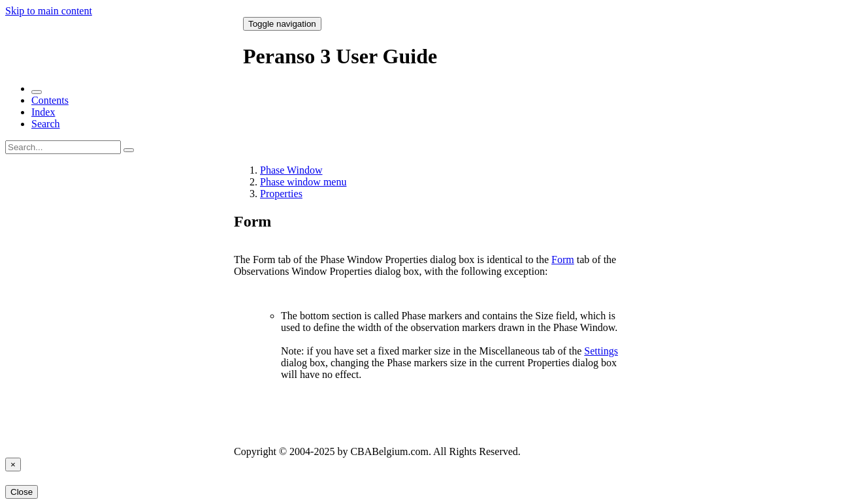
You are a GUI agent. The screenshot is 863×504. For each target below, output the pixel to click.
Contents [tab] (50, 100)
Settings (601, 351)
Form (563, 260)
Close (22, 492)
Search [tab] (46, 124)
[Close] (13, 465)
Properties (281, 194)
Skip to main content (49, 11)
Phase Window (291, 170)
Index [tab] (43, 112)
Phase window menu (303, 182)
